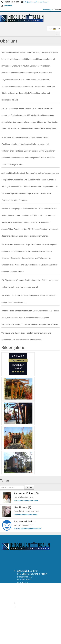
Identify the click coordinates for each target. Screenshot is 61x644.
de (52, 29)
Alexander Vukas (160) (27, 493)
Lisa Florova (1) (22, 507)
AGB (19, 588)
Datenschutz (23, 585)
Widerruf (21, 591)
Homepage (47, 9)
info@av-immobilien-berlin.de (34, 2)
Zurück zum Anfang (30, 613)
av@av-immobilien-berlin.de (26, 500)
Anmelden (6, 6)
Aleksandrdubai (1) (25, 521)
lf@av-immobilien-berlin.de (26, 515)
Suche (29, 487)
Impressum (22, 582)
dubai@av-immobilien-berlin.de (28, 529)
